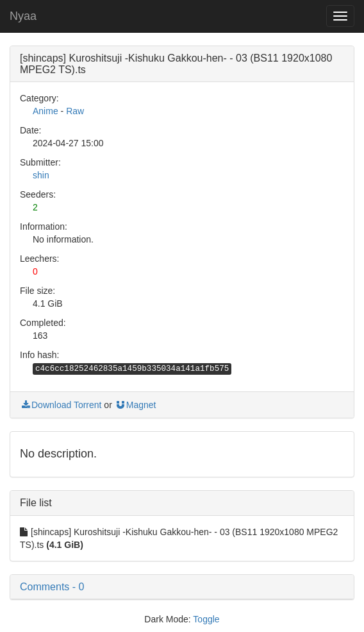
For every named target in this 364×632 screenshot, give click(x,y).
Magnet (136, 405)
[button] (182, 587)
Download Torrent (61, 405)
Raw (75, 111)
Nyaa (23, 16)
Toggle (206, 619)
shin (41, 175)
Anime (45, 111)
